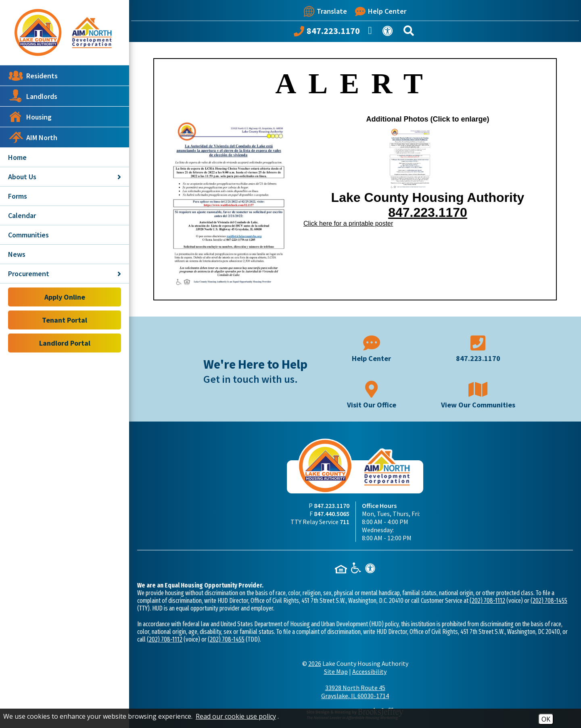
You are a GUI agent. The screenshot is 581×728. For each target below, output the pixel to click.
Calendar (22, 215)
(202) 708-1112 (487, 601)
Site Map (336, 671)
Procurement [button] (65, 274)
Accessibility (369, 671)
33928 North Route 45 (355, 692)
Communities (28, 235)
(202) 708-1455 (549, 601)
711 (345, 522)
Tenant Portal (65, 320)
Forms (18, 196)
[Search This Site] (410, 33)
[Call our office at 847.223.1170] (327, 33)
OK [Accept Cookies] (546, 719)
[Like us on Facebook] (371, 33)
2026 (315, 663)
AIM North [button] (33, 137)
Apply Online (65, 297)
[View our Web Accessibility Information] (389, 33)
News (17, 254)
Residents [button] (33, 76)
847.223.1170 (428, 212)
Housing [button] (30, 117)
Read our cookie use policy (236, 716)
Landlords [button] (33, 96)
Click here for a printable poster (348, 223)
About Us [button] (65, 177)
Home (17, 157)
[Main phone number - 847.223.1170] (478, 348)
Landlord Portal (65, 343)
